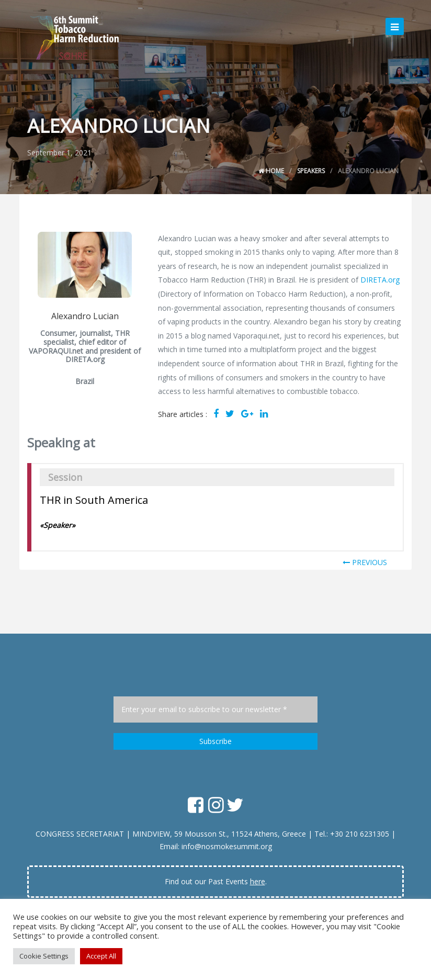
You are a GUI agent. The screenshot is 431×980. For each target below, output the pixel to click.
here (258, 881)
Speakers (311, 171)
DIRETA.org (380, 280)
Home (271, 171)
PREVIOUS (365, 562)
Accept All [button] (101, 956)
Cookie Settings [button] (44, 956)
